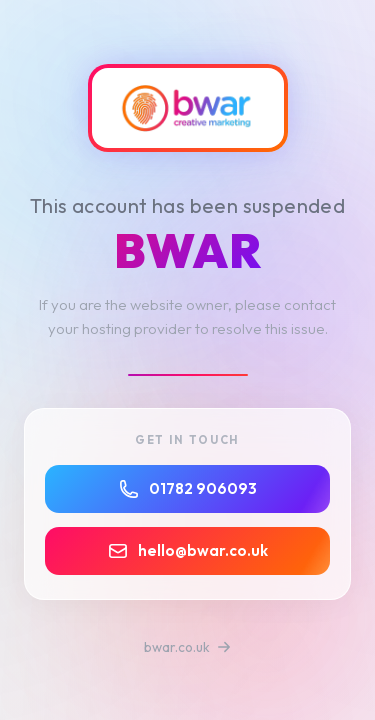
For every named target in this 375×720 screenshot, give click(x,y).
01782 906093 (188, 489)
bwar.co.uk (187, 647)
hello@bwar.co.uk (188, 551)
